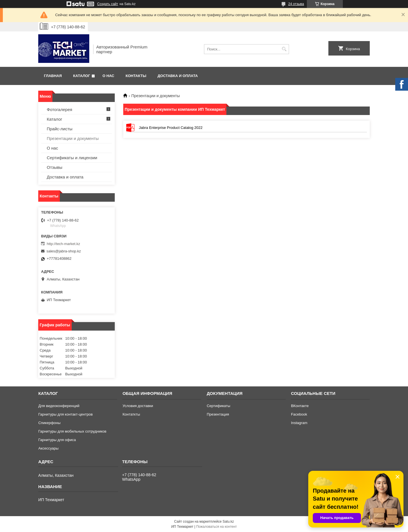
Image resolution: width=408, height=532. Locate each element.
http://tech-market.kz (63, 244)
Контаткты (131, 414)
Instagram (299, 423)
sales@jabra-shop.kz (64, 251)
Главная (53, 76)
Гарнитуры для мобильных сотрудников (72, 431)
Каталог (82, 76)
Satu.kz (228, 522)
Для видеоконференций (59, 406)
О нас (109, 76)
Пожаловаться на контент (216, 527)
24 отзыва (296, 4)
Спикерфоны (49, 423)
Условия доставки (138, 406)
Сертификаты (219, 406)
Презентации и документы (73, 138)
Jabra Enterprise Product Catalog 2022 (130, 128)
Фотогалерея (59, 109)
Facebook (299, 414)
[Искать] (284, 49)
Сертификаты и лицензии (72, 158)
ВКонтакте (300, 406)
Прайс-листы (60, 129)
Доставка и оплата (178, 76)
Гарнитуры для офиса (57, 440)
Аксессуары (48, 448)
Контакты (136, 76)
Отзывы (55, 167)
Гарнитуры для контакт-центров (65, 414)
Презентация (218, 414)
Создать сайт (108, 4)
